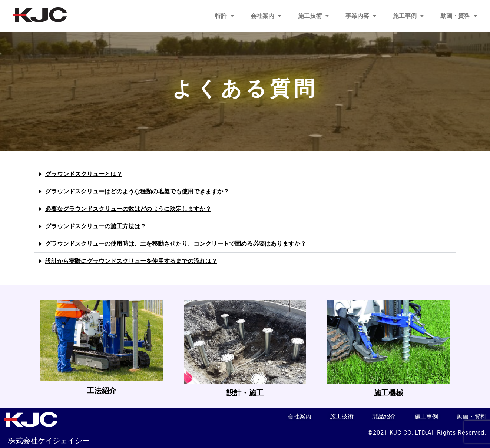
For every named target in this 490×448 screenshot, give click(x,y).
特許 (224, 16)
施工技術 (313, 16)
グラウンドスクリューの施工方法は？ (96, 226)
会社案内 (266, 16)
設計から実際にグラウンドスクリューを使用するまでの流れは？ (131, 261)
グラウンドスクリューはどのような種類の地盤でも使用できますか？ (137, 191)
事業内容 (361, 16)
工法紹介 (102, 391)
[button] (224, 16)
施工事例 (408, 16)
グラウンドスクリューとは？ (84, 174)
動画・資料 (459, 16)
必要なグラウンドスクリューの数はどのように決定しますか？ (128, 209)
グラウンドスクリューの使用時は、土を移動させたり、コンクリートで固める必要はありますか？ (176, 244)
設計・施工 (245, 393)
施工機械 (388, 393)
